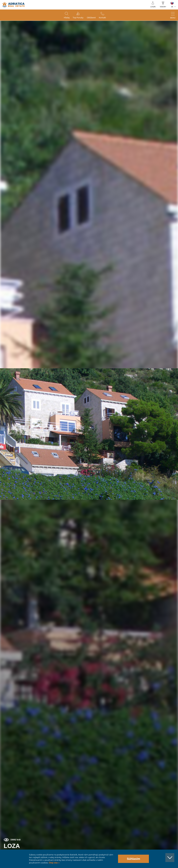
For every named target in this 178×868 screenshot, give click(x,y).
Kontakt (105, 18)
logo (13, 5)
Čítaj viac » (54, 863)
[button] (166, 35)
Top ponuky (77, 18)
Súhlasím (134, 859)
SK (172, 7)
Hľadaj (64, 18)
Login (153, 7)
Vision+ (163, 7)
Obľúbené (92, 18)
